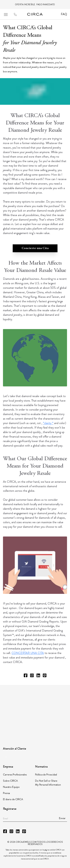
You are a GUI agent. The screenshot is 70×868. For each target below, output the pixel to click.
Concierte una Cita (35, 248)
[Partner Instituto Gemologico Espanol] (37, 710)
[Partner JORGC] (54, 710)
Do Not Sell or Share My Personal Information (48, 783)
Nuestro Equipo (11, 787)
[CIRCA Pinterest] (45, 675)
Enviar (62, 818)
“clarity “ (48, 423)
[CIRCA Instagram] (32, 675)
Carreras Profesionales (15, 774)
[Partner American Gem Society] (49, 695)
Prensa (6, 793)
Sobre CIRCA (10, 781)
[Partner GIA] (18, 695)
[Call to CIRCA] (15, 15)
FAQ (64, 14)
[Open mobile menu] (6, 14)
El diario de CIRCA (13, 799)
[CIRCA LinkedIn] (38, 675)
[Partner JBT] (17, 710)
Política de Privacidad (46, 774)
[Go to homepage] (35, 14)
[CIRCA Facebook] (26, 675)
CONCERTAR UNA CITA (28, 653)
